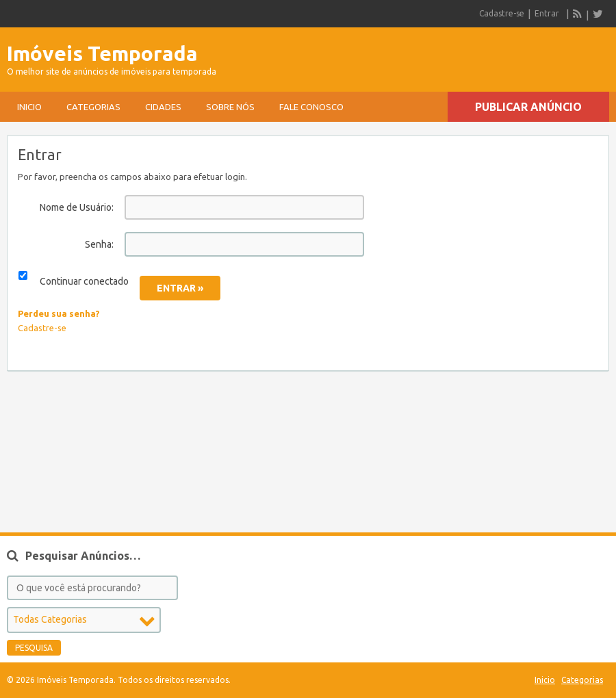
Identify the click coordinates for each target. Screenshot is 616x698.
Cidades (163, 107)
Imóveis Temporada (102, 53)
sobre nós (230, 107)
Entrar (547, 13)
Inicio (29, 107)
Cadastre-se (502, 13)
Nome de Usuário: (77, 207)
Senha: (99, 244)
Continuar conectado (84, 281)
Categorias (93, 107)
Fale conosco (311, 107)
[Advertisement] (449, 55)
